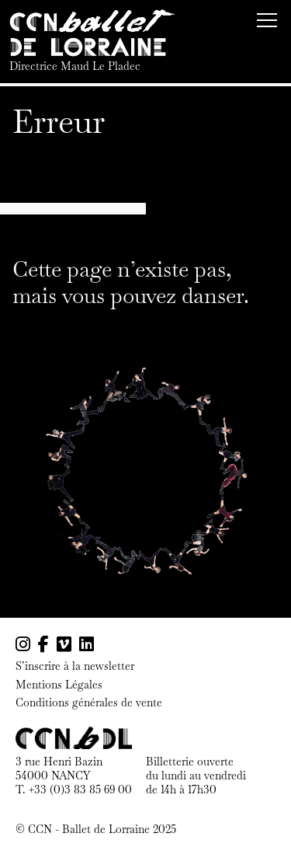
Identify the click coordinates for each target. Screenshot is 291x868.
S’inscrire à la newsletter (75, 666)
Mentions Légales (59, 685)
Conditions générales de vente (89, 703)
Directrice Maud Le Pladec (75, 66)
